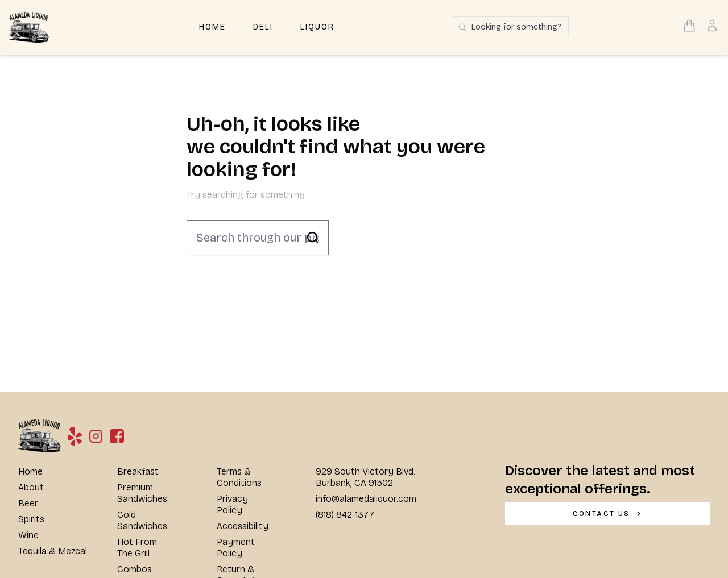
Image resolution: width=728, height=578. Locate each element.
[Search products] (511, 27)
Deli (263, 27)
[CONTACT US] (607, 514)
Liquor (317, 27)
